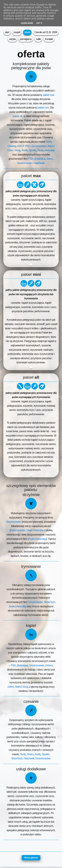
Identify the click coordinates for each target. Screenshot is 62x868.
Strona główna (31, 859)
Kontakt (49, 39)
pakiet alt (17, 116)
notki (38, 39)
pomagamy (26, 39)
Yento (41, 150)
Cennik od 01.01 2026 (46, 32)
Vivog (17, 150)
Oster (10, 150)
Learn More (27, 23)
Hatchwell (39, 163)
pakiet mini (43, 108)
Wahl (49, 142)
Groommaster (39, 146)
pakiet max (49, 95)
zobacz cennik (31, 264)
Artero (51, 146)
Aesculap (50, 150)
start (7, 32)
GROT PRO (24, 146)
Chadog (12, 146)
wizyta (12, 39)
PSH (31, 159)
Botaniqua (40, 159)
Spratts (33, 150)
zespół (17, 32)
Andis (24, 150)
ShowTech (49, 604)
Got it (39, 23)
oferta (27, 32)
